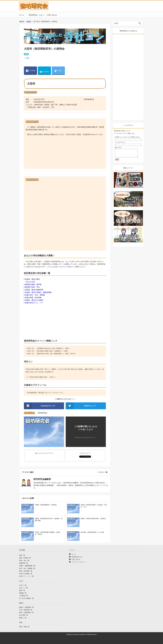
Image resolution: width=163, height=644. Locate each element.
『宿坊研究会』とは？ (36, 15)
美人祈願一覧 (23, 615)
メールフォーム (63, 267)
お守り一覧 (23, 585)
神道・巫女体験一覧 (26, 571)
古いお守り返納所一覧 (26, 598)
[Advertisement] (65, 152)
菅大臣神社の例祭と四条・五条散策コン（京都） (53, 351)
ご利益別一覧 (23, 596)
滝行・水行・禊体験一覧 (27, 568)
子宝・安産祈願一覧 (26, 610)
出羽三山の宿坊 (30, 282)
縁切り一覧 (23, 618)
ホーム (22, 15)
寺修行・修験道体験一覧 (27, 566)
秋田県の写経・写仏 (32, 287)
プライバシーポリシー (79, 562)
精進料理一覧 (23, 563)
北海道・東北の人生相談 (34, 300)
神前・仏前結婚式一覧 (26, 612)
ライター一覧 (103, 472)
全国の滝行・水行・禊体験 (35, 295)
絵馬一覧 (22, 590)
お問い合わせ (52, 15)
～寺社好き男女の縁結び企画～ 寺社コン (42, 377)
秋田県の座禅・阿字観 (33, 284)
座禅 (28, 58)
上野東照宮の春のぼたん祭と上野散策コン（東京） (53, 348)
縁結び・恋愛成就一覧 (26, 607)
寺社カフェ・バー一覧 (26, 576)
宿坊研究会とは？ (77, 557)
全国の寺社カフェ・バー (34, 303)
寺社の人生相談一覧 (26, 574)
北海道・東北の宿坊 (32, 279)
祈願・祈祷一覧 (24, 627)
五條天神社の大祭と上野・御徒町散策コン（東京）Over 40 (56, 354)
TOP (22, 22)
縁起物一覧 (23, 593)
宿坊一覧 (22, 555)
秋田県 (29, 22)
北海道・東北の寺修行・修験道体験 (38, 292)
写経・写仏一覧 (24, 560)
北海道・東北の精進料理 (34, 290)
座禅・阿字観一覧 (25, 558)
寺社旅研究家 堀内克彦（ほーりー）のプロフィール (45, 393)
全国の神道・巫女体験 (33, 298)
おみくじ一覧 (23, 588)
